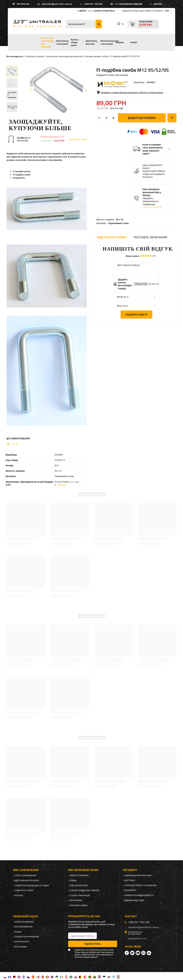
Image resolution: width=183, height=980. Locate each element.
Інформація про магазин (138, 876)
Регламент (130, 890)
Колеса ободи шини (75, 42)
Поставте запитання (150, 237)
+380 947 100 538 (93, 4)
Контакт (19, 896)
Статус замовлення (25, 876)
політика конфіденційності (86, 957)
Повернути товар (24, 891)
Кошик (73, 881)
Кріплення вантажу (91, 42)
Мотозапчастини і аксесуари (110, 42)
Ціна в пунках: (150, 178)
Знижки (120, 42)
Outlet (134, 42)
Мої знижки (76, 900)
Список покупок (79, 886)
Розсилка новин (79, 905)
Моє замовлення (26, 870)
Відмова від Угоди (134, 900)
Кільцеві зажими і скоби (96, 56)
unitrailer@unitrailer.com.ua (57, 4)
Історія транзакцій (80, 896)
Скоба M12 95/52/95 (24, 139)
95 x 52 (120, 91)
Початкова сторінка (34, 56)
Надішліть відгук (136, 314)
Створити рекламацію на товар (32, 886)
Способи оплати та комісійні (140, 885)
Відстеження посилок (27, 881)
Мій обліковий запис (84, 870)
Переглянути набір (78, 139)
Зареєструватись (104, 11)
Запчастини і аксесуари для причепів (47, 42)
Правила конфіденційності (139, 895)
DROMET (151, 82)
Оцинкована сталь (118, 95)
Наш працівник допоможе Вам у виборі (155, 212)
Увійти (83, 11)
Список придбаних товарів (84, 891)
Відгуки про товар (112, 237)
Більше (62, 485)
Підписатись (93, 944)
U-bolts (15, 444)
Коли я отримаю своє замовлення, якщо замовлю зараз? (153, 163)
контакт (158, 4)
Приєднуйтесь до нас (84, 916)
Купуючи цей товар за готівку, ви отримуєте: (154, 186)
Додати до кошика (142, 131)
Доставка (130, 880)
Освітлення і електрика (62, 42)
